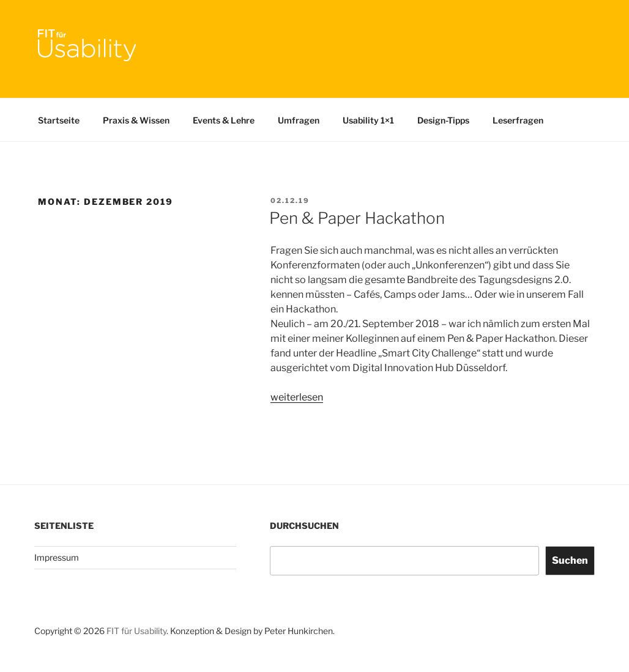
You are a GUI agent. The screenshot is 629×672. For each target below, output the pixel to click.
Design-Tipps (443, 120)
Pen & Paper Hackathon (357, 218)
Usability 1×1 (368, 120)
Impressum (57, 557)
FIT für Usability (136, 631)
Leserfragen (518, 120)
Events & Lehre (224, 120)
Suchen (570, 560)
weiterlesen (297, 397)
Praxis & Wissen (136, 120)
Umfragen (299, 120)
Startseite (59, 120)
